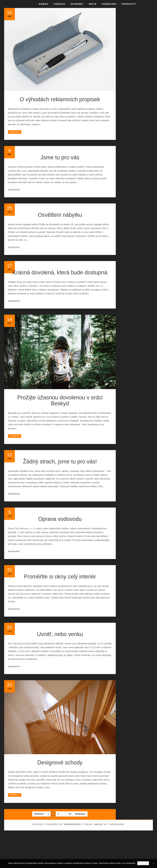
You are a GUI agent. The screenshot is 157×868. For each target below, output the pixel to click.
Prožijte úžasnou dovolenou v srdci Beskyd (60, 401)
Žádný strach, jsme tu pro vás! (60, 461)
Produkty (129, 4)
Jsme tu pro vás (60, 157)
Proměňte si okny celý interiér (60, 577)
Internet (77, 4)
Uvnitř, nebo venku (60, 634)
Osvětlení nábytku (60, 215)
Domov (44, 4)
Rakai (10, 3)
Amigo (99, 824)
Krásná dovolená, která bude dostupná (60, 272)
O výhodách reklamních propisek (60, 99)
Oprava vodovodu (60, 519)
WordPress (73, 824)
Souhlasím (143, 863)
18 (70, 814)
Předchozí (39, 814)
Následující (80, 814)
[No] (153, 864)
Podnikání (109, 4)
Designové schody (60, 763)
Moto (93, 4)
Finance (59, 4)
